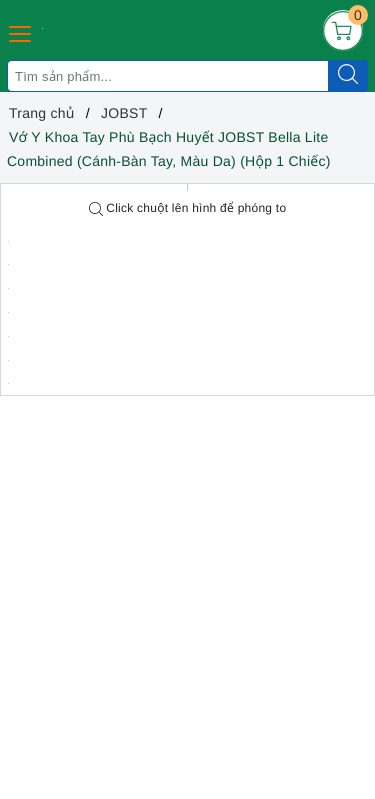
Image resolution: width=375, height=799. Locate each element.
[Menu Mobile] (21, 31)
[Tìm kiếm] (348, 76)
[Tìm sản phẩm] (168, 76)
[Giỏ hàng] (343, 30)
